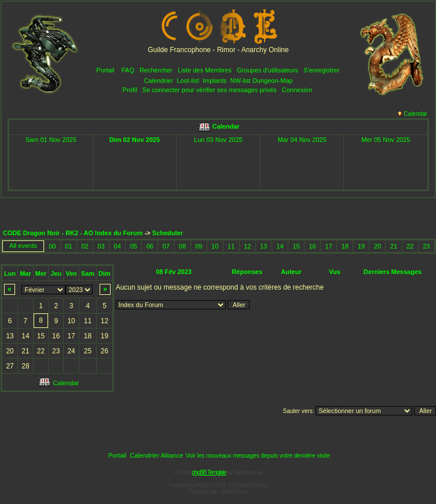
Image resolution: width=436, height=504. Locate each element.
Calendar (412, 114)
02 (85, 246)
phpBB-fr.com (234, 492)
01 (68, 246)
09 (199, 246)
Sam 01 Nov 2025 (51, 140)
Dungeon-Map (273, 81)
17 (329, 246)
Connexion (297, 90)
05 (134, 246)
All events (23, 246)
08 (182, 246)
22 (410, 246)
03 (101, 246)
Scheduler (168, 233)
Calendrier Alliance (156, 455)
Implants (215, 81)
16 (312, 246)
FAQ (128, 70)
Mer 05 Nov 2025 (386, 140)
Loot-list (188, 81)
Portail (105, 70)
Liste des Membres (205, 70)
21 (394, 246)
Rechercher (156, 70)
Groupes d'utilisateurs (268, 70)
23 (426, 246)
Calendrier (158, 81)
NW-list (241, 81)
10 (215, 246)
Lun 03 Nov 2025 (218, 140)
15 (296, 246)
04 (118, 246)
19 (361, 246)
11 (231, 246)
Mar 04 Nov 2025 (302, 140)
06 (150, 246)
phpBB (202, 485)
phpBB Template (209, 472)
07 (166, 246)
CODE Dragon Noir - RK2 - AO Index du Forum (73, 233)
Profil (130, 90)
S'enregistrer (321, 70)
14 (280, 246)
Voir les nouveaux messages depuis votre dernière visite (258, 456)
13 (263, 246)
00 (52, 246)
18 (345, 246)
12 (247, 246)
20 (378, 246)
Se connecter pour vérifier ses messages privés (210, 90)
